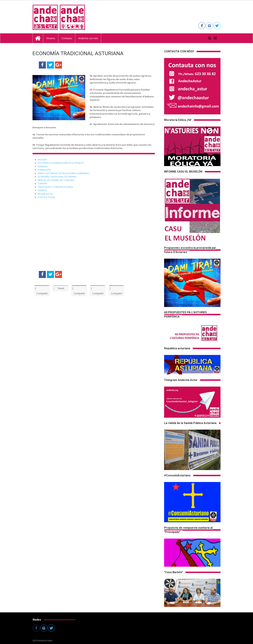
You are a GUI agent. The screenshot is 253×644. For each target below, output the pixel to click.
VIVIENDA (43, 166)
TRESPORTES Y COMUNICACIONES (56, 187)
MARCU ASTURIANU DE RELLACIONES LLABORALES (64, 173)
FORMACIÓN (44, 170)
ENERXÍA (42, 190)
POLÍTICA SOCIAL (46, 197)
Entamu (51, 38)
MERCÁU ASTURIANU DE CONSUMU (56, 180)
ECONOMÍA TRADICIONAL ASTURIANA (57, 177)
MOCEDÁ (43, 160)
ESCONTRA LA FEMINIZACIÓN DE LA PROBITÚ (61, 163)
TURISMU (43, 183)
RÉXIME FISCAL (46, 194)
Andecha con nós (88, 38)
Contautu (67, 38)
